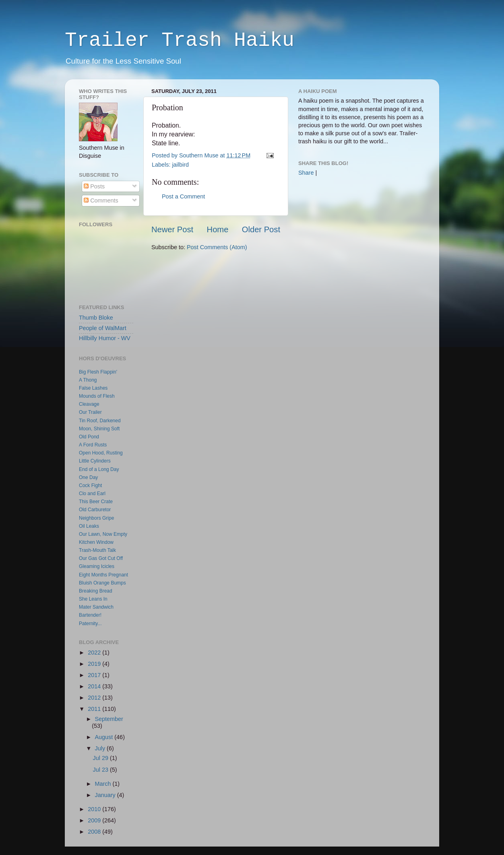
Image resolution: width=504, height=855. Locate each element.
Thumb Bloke (96, 318)
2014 (95, 686)
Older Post (261, 229)
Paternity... (90, 624)
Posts (94, 186)
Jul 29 (101, 758)
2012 (95, 698)
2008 (95, 832)
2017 (95, 675)
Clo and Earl (92, 494)
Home (218, 229)
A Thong (88, 380)
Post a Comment (183, 196)
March (104, 784)
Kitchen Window (96, 542)
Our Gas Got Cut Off (101, 558)
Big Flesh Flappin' (98, 372)
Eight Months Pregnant (103, 575)
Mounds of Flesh (97, 396)
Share (306, 173)
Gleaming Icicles (97, 566)
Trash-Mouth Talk (97, 550)
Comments (101, 200)
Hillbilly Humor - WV (105, 338)
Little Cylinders (95, 461)
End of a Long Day (99, 469)
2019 (95, 664)
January (106, 795)
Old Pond (89, 437)
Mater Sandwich (96, 607)
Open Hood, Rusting (101, 453)
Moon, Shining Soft (99, 429)
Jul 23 (101, 770)
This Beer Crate (96, 502)
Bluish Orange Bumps (102, 583)
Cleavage (89, 404)
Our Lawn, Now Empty (103, 534)
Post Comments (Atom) (217, 247)
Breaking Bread (96, 591)
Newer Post (172, 229)
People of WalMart (103, 328)
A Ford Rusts (93, 445)
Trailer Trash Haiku (180, 40)
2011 (95, 709)
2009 (95, 820)
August (105, 737)
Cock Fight (90, 485)
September (109, 719)
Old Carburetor (95, 510)
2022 (95, 653)
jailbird (180, 165)
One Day (88, 477)
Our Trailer (90, 412)
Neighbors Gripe (96, 518)
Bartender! (90, 615)
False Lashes (93, 388)
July (101, 748)
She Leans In (93, 599)
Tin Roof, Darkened (100, 421)
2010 (95, 809)
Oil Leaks (89, 526)
